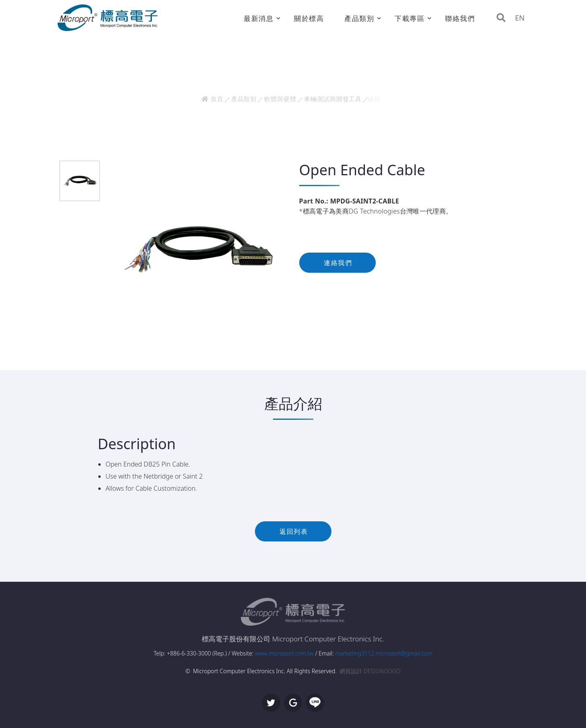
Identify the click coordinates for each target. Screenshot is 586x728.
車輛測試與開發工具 (333, 99)
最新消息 (259, 18)
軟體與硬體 (280, 99)
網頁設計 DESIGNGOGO (370, 671)
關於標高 (309, 18)
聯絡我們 (460, 18)
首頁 (212, 99)
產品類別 (359, 18)
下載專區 (410, 18)
